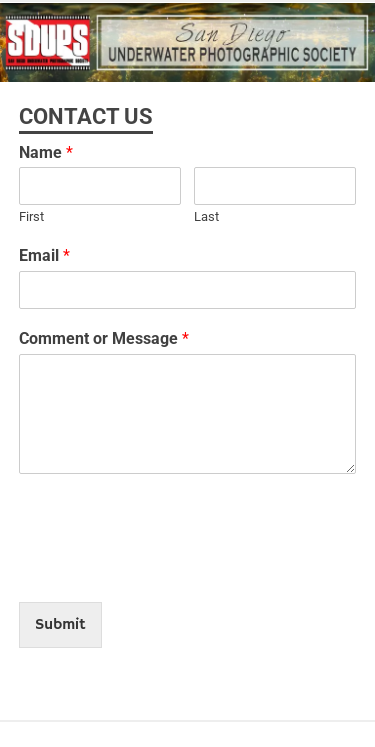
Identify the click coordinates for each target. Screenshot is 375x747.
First (31, 216)
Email (44, 255)
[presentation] (171, 569)
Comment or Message (104, 338)
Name (46, 152)
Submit (60, 625)
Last (206, 216)
